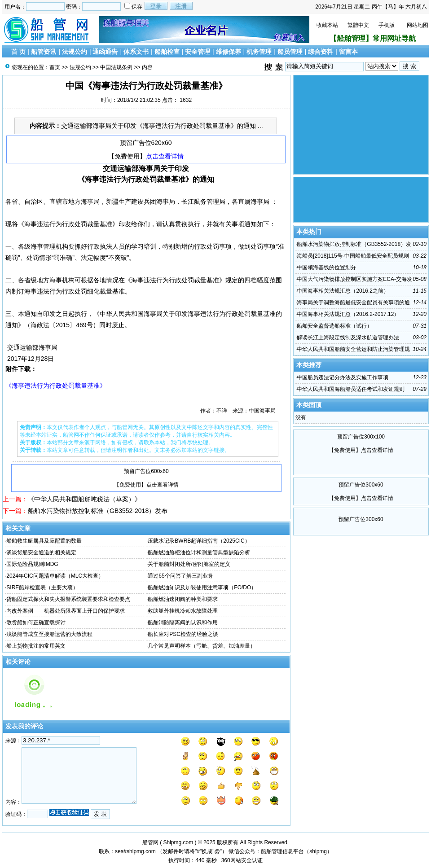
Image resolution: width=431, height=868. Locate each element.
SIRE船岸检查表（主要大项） (42, 587)
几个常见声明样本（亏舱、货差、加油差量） (202, 646)
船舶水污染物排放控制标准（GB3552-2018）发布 (98, 511)
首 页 (18, 52)
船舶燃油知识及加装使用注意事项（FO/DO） (202, 587)
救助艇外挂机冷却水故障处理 (183, 611)
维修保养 (229, 52)
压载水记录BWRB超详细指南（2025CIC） (199, 541)
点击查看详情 (165, 156)
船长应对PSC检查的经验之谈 (183, 634)
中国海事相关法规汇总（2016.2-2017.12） (348, 314)
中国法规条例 (116, 67)
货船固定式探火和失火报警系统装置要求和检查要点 (68, 599)
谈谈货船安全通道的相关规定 (41, 552)
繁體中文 (358, 25)
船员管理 (290, 52)
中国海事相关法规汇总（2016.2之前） (343, 291)
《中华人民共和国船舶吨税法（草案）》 (84, 499)
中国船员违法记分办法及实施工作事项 (343, 377)
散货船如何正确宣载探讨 (36, 623)
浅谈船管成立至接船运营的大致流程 (49, 634)
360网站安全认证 (242, 860)
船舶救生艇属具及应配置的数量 (44, 541)
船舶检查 (167, 52)
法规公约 (75, 52)
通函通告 (105, 52)
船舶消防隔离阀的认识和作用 (183, 623)
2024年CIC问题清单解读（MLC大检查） (55, 576)
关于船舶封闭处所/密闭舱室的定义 (189, 564)
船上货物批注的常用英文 (36, 646)
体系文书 (136, 52)
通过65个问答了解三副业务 (180, 576)
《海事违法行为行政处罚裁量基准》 (56, 386)
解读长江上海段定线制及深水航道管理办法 (348, 338)
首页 (55, 67)
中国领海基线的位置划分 (326, 267)
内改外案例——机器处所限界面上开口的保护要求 (66, 611)
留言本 (348, 52)
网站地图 (418, 25)
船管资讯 (44, 52)
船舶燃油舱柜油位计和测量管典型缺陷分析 (199, 552)
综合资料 (321, 52)
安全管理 (198, 52)
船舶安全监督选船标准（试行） (334, 326)
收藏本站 (327, 25)
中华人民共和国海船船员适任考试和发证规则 (351, 389)
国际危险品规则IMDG (32, 564)
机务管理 (259, 52)
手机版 (387, 25)
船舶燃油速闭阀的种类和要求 (183, 599)
